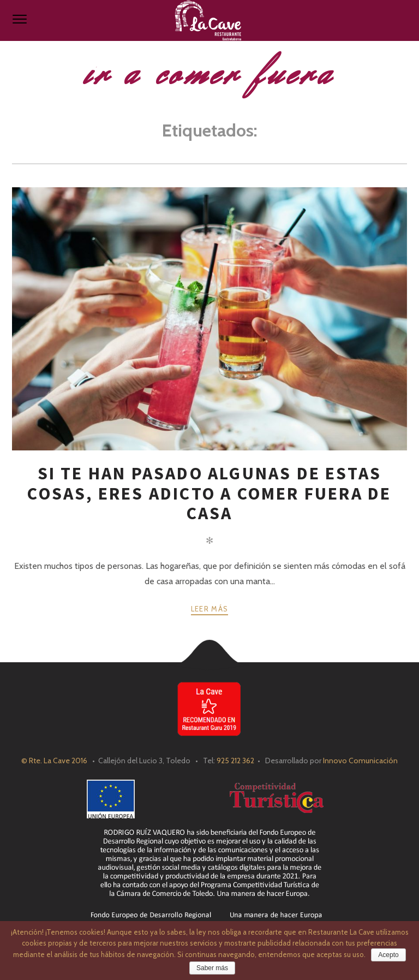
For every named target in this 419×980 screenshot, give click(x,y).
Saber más (212, 968)
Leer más (209, 609)
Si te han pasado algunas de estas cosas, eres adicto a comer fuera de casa (209, 493)
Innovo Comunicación (360, 761)
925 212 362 (235, 761)
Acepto (388, 955)
